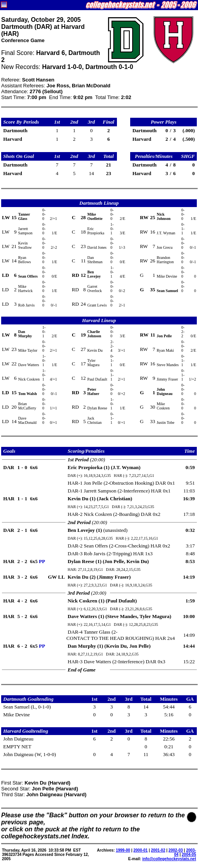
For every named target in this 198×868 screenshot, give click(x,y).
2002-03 (176, 850)
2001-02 (158, 850)
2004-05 (189, 855)
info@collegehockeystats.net (169, 859)
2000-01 (141, 850)
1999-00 (123, 850)
